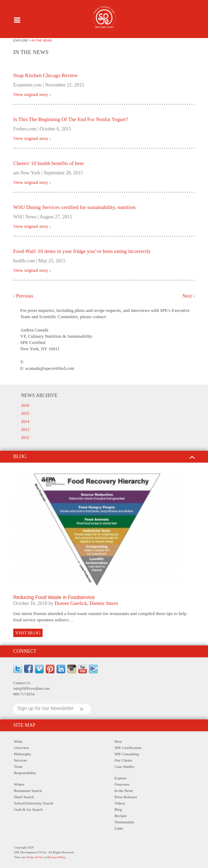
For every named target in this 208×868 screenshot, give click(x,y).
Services (20, 760)
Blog (118, 809)
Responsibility (25, 773)
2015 (25, 413)
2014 (25, 421)
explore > (23, 40)
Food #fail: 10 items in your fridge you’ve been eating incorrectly (82, 251)
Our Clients (123, 760)
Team (18, 766)
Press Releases (126, 797)
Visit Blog (28, 633)
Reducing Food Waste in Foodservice (54, 597)
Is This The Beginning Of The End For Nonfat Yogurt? (71, 119)
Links (119, 828)
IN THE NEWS (42, 40)
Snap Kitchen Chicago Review (46, 75)
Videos (120, 803)
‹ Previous (23, 296)
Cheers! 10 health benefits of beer (49, 163)
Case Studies (124, 766)
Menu (17, 20)
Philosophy (23, 754)
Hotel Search (24, 797)
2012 (25, 437)
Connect (25, 651)
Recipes (121, 816)
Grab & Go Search (28, 809)
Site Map (24, 725)
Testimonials (124, 822)
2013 (25, 429)
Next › (189, 296)
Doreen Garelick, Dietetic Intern (86, 603)
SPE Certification (128, 748)
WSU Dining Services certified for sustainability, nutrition (74, 207)
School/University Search (34, 803)
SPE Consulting (127, 754)
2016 (25, 405)
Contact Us (22, 683)
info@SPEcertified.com (31, 688)
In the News (124, 791)
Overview (21, 748)
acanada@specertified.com (50, 368)
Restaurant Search (28, 791)
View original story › (32, 95)
